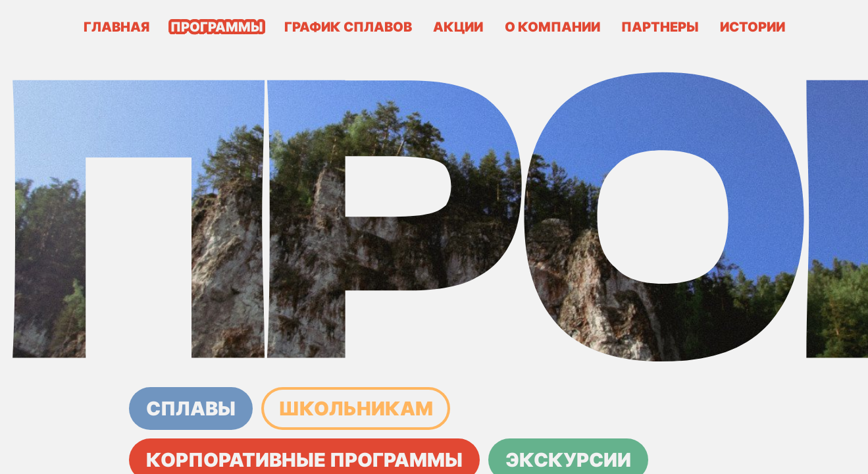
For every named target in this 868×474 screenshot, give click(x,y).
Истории (753, 27)
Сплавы (191, 408)
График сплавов (348, 27)
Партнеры (660, 27)
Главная (116, 27)
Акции (458, 27)
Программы (217, 27)
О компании (552, 27)
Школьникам (356, 408)
